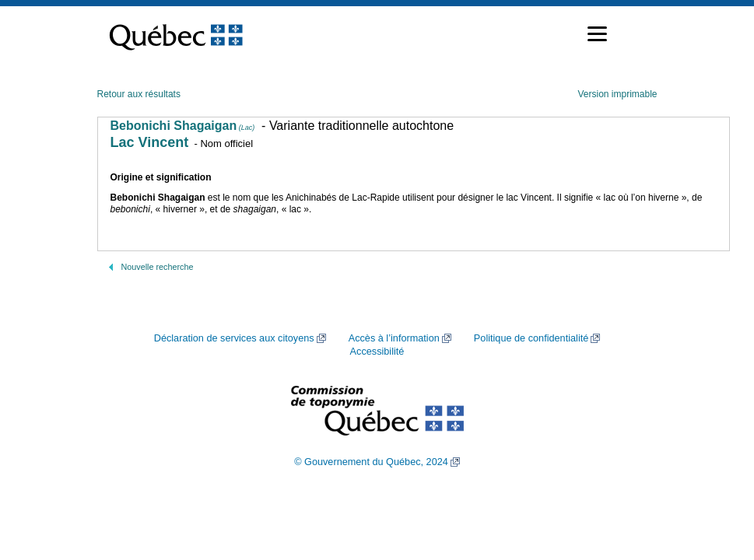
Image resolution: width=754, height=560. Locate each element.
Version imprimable (617, 94)
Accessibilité (377, 352)
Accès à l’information (394, 338)
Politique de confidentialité (531, 338)
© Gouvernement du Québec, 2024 (371, 462)
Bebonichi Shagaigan (183, 126)
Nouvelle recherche (158, 267)
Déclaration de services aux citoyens (234, 338)
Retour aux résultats (139, 94)
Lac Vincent (150, 142)
